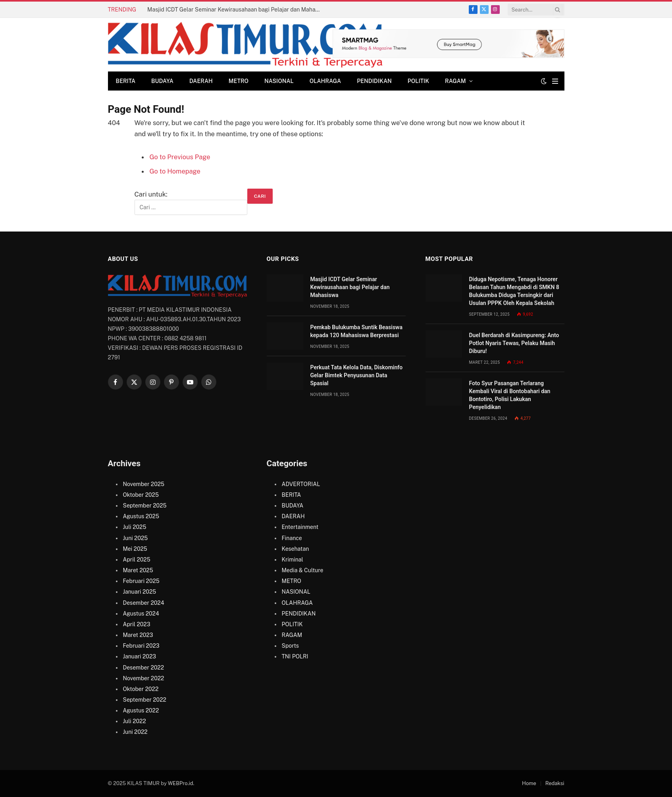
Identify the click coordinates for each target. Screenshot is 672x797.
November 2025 (144, 484)
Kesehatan (296, 549)
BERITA (126, 81)
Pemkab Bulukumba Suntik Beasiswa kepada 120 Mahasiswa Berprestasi (356, 331)
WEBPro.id (181, 783)
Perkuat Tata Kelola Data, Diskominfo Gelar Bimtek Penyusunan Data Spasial (357, 375)
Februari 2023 (141, 646)
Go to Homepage (175, 171)
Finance (292, 538)
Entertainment (300, 527)
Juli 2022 (135, 721)
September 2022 (145, 700)
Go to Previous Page (180, 157)
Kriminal (293, 560)
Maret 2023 (138, 635)
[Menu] (555, 81)
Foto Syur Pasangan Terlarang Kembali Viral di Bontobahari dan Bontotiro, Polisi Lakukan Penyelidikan (510, 395)
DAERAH (201, 81)
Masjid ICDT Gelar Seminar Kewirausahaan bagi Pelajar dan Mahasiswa (237, 10)
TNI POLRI (295, 656)
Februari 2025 (141, 581)
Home (529, 783)
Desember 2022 (143, 668)
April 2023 (137, 624)
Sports (290, 646)
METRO (239, 81)
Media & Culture (303, 570)
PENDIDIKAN (374, 81)
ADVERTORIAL (301, 484)
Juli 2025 (135, 527)
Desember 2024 (144, 603)
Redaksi (555, 783)
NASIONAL (279, 81)
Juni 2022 (135, 732)
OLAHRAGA (325, 81)
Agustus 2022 (141, 710)
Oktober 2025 (141, 495)
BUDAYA (162, 81)
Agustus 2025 (141, 516)
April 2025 (137, 560)
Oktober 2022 (141, 689)
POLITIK (418, 81)
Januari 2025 (140, 592)
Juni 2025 (136, 538)
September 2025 (145, 506)
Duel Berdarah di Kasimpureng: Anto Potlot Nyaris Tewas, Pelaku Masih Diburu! (514, 343)
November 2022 (144, 678)
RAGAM (455, 81)
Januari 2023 (140, 656)
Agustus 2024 (141, 614)
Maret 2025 (138, 570)
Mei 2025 (135, 549)
